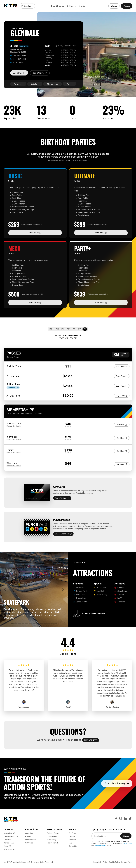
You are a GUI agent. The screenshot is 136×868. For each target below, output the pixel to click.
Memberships (53, 84)
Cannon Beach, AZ (11, 836)
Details (14, 426)
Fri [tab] (74, 329)
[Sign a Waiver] (114, 6)
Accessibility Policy (100, 862)
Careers (72, 836)
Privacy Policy (127, 844)
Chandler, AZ (9, 840)
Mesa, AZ (7, 846)
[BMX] (49, 624)
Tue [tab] (57, 329)
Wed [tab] (63, 329)
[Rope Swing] (56, 624)
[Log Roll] (34, 624)
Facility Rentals (53, 843)
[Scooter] (45, 624)
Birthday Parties (53, 833)
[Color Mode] (5, 862)
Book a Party (17, 62)
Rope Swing (100, 595)
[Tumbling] (52, 624)
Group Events (52, 836)
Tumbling (120, 602)
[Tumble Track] (16, 624)
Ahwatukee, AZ (9, 833)
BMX (118, 598)
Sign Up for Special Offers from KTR (108, 829)
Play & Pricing (58, 6)
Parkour (119, 587)
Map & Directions (18, 56)
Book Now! (44, 233)
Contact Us (73, 846)
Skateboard (121, 591)
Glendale (26, 6)
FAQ (70, 843)
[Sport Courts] (27, 624)
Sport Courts (80, 602)
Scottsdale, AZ (9, 849)
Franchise (73, 840)
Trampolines (80, 598)
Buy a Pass (20, 74)
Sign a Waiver (41, 74)
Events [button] (82, 6)
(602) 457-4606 (18, 59)
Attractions (18, 84)
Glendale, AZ (9, 843)
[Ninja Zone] (19, 624)
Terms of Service (100, 846)
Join (122, 425)
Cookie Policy (115, 862)
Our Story (72, 833)
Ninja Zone (79, 595)
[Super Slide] (30, 624)
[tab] (59, 46)
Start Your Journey (117, 783)
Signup (127, 837)
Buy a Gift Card (62, 498)
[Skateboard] (41, 624)
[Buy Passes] (127, 6)
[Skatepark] (12, 624)
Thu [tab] (69, 329)
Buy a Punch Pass (63, 534)
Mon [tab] (51, 329)
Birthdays (71, 6)
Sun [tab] (85, 329)
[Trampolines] (23, 624)
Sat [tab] (79, 329)
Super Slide (100, 587)
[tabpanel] (60, 58)
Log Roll (99, 591)
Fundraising (52, 840)
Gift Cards (29, 843)
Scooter (119, 595)
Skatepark (79, 587)
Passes (69, 84)
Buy (123, 366)
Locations (17, 29)
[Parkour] (38, 624)
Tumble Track (80, 591)
